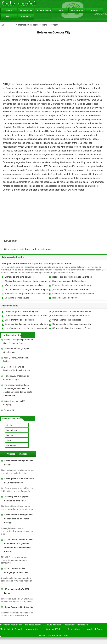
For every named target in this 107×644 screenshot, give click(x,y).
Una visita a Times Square (17, 298)
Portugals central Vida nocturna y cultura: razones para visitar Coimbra (37, 264)
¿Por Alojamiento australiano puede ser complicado (70, 290)
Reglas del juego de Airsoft (65, 298)
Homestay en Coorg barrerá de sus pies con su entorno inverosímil (27, 294)
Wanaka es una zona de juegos (19, 277)
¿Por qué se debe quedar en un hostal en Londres (24, 286)
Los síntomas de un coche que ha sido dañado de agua (26, 329)
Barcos (95, 10)
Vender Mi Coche (95, 629)
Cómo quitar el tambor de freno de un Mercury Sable (19, 481)
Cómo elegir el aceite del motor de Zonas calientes (71, 329)
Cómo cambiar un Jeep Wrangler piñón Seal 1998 (16, 570)
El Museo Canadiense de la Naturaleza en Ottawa (71, 286)
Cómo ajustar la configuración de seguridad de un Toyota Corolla (18, 519)
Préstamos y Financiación (76, 625)
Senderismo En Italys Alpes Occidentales (16, 350)
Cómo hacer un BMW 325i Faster (17, 591)
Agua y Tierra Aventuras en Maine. (16, 360)
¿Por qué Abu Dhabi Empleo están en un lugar (16, 378)
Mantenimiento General (11, 629)
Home (9, 10)
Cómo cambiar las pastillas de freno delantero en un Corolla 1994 (26, 325)
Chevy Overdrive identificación (19, 607)
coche (44, 25)
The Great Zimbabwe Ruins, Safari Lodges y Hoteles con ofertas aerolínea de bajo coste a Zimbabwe (18, 390)
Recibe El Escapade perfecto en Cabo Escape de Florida (18, 341)
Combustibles (74, 629)
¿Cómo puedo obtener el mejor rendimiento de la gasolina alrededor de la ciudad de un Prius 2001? (19, 546)
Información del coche (28, 25)
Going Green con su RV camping (14, 403)
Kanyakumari (11, 241)
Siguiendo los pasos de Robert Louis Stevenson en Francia (69, 282)
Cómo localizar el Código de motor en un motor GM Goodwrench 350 (71, 316)
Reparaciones (26, 10)
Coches (60, 10)
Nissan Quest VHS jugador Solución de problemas (17, 499)
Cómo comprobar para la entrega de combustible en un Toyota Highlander (22, 312)
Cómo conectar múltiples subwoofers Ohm (72, 324)
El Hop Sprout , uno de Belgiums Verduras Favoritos (17, 369)
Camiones (26, 17)
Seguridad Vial (53, 629)
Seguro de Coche (53, 625)
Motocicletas (77, 10)
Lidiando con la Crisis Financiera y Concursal (73, 294)
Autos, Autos (32, 629)
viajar (9, 17)
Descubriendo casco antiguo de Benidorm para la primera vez (27, 290)
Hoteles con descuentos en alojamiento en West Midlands (72, 278)
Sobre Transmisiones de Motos (19, 320)
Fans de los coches (32, 625)
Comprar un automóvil (43, 10)
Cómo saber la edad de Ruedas (67, 320)
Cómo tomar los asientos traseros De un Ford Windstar (26, 316)
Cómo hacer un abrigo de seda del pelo (19, 463)
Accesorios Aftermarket (11, 625)
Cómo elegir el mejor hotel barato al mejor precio (29, 249)
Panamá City (9, 410)
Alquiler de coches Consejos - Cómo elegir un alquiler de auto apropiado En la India (26, 282)
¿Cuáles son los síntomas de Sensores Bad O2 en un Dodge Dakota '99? (74, 312)
